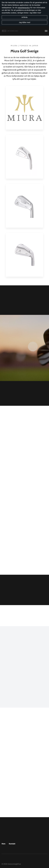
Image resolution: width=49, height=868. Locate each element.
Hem (4, 844)
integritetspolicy (24, 8)
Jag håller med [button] (24, 22)
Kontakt (12, 844)
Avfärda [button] (24, 17)
